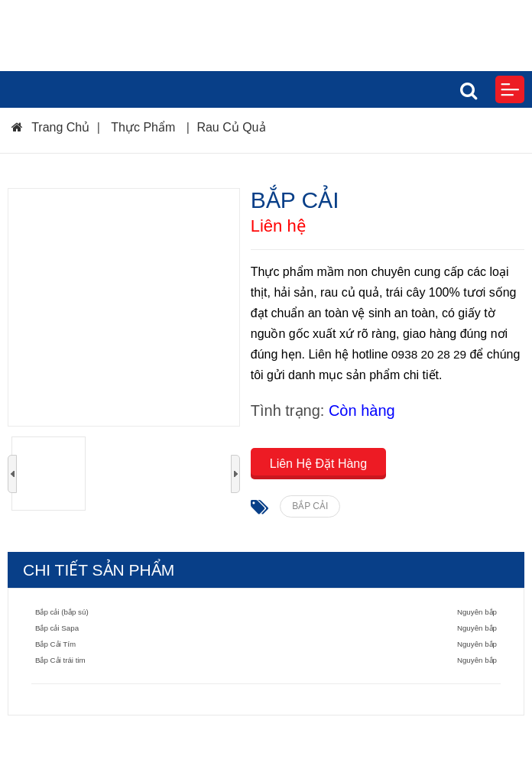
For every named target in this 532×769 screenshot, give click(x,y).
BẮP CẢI (310, 506)
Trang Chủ (50, 127)
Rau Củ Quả (231, 127)
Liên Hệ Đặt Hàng (318, 464)
